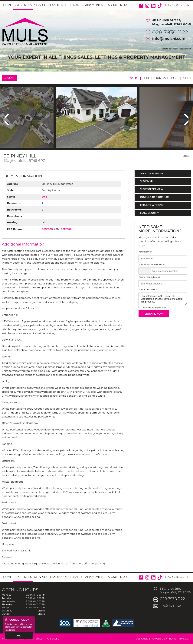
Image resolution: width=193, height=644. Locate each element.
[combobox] (145, 271)
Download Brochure (155, 197)
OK (19, 636)
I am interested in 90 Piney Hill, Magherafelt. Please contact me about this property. (163, 299)
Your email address (149, 277)
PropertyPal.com (179, 639)
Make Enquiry (149, 213)
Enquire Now (154, 314)
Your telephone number (153, 264)
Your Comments (148, 289)
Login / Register (177, 5)
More (124, 5)
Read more (10, 630)
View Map (147, 181)
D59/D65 (47, 229)
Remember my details (154, 308)
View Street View (152, 189)
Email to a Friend (152, 205)
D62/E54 (66, 229)
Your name (145, 252)
